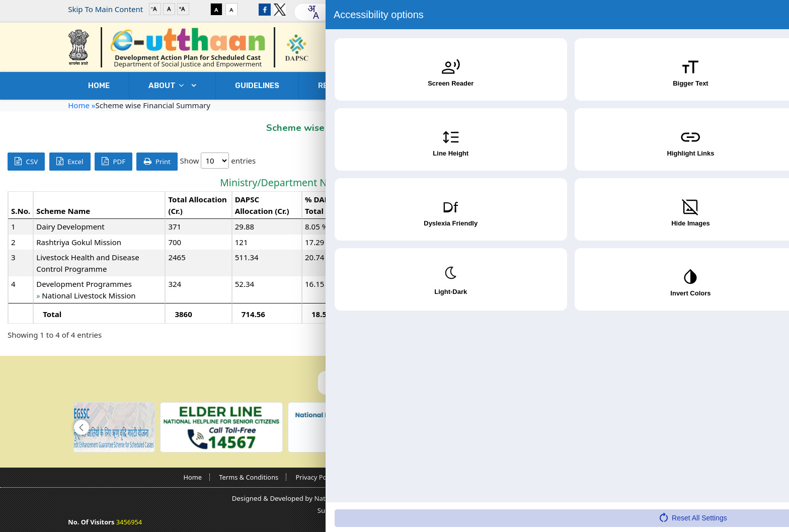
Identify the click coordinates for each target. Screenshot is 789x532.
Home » (82, 105)
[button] (82, 427)
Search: (709, 161)
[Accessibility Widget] (761, 502)
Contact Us (662, 86)
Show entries (218, 161)
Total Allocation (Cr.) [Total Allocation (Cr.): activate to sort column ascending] (197, 205)
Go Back (700, 125)
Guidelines (436, 477)
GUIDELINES (257, 86)
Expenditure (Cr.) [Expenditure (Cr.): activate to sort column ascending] (633, 205)
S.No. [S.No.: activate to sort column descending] (21, 211)
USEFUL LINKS (448, 86)
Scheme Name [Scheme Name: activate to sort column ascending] (63, 211)
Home (99, 86)
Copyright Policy (378, 477)
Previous (708, 335)
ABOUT (169, 86)
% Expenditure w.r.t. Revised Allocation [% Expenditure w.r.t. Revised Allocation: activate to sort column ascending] (725, 205)
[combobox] (313, 12)
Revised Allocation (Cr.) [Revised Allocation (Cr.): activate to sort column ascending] (447, 205)
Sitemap (593, 477)
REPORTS (343, 86)
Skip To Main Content (105, 9)
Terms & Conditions (249, 477)
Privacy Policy (316, 477)
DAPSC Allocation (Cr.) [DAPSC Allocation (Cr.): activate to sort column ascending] (262, 205)
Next (766, 335)
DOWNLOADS (560, 86)
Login (690, 9)
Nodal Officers (491, 477)
